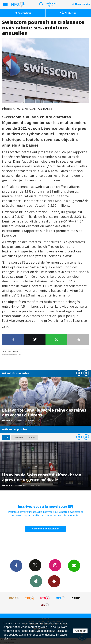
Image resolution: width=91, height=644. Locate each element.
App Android (54, 581)
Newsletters (74, 565)
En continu (23, 13)
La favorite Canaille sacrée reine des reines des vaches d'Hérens (44, 412)
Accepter (80, 631)
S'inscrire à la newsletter (45, 529)
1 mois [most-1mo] (32, 437)
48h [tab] (6, 437)
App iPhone (36, 581)
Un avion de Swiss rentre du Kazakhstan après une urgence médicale (42, 477)
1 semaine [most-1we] (18, 437)
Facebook (16, 565)
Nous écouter (83, 4)
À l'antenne (68, 13)
